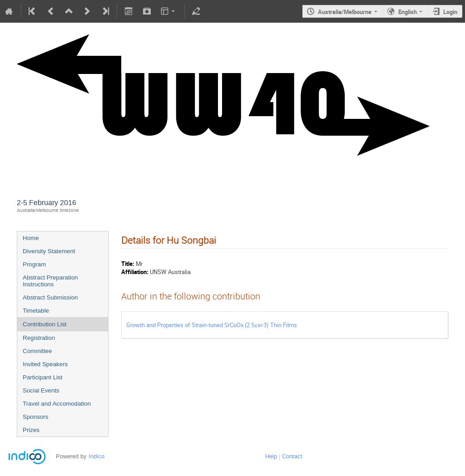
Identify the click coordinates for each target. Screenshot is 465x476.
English (408, 12)
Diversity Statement (49, 251)
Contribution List (45, 324)
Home (31, 238)
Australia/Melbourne (345, 12)
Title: (128, 264)
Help (271, 456)
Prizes (31, 430)
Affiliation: (135, 272)
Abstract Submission (50, 297)
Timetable (36, 311)
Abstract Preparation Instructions (50, 281)
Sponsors (35, 417)
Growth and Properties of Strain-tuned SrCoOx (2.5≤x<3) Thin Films (212, 325)
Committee (37, 351)
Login (450, 12)
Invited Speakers (45, 364)
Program (34, 264)
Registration (39, 338)
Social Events (41, 390)
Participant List (42, 377)
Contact (292, 456)
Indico (96, 456)
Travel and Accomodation (57, 404)
